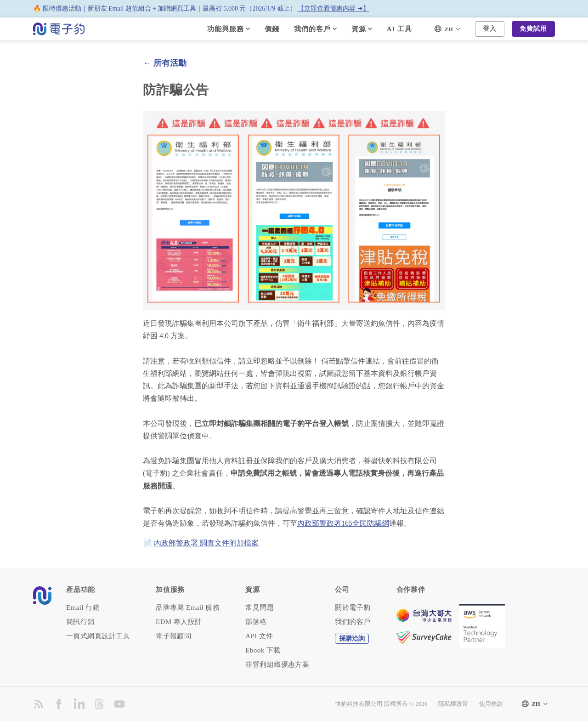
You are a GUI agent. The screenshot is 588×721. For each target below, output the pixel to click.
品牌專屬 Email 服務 (188, 608)
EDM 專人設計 (179, 622)
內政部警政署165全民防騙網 (343, 523)
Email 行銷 (83, 608)
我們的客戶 (353, 622)
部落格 (256, 622)
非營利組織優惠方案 (277, 665)
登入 (490, 29)
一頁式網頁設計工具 (98, 636)
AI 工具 (399, 29)
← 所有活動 (165, 63)
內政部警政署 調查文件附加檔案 (206, 543)
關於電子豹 (353, 608)
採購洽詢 (352, 639)
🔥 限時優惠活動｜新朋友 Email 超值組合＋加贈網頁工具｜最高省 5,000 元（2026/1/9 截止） (201, 9)
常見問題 (260, 608)
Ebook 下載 (263, 650)
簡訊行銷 (80, 622)
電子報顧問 (173, 636)
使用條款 (491, 704)
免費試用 (533, 29)
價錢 (272, 29)
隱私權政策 (453, 704)
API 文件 (259, 636)
